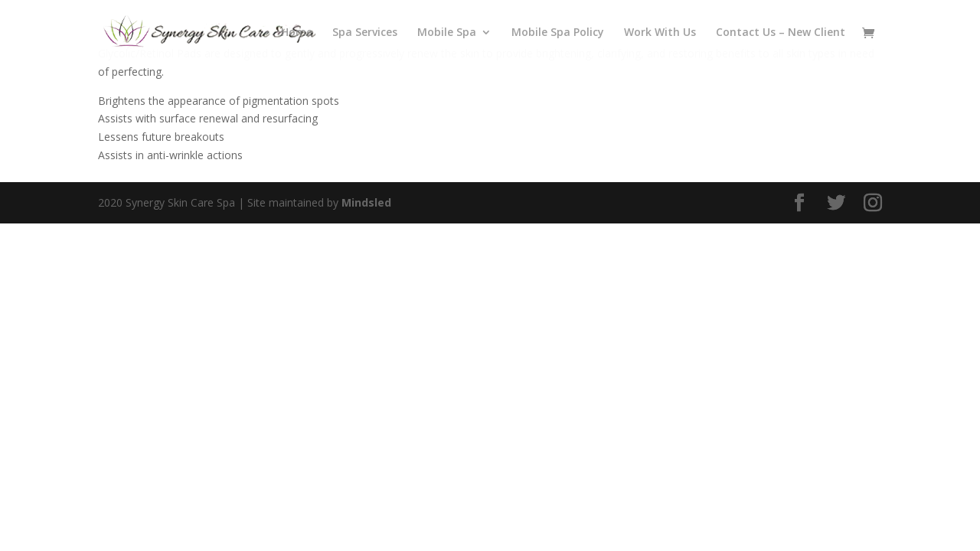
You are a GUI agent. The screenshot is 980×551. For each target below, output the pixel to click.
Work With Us (660, 33)
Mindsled (366, 202)
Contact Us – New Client (781, 33)
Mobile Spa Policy (558, 33)
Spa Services (365, 33)
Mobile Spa (447, 33)
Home (297, 33)
